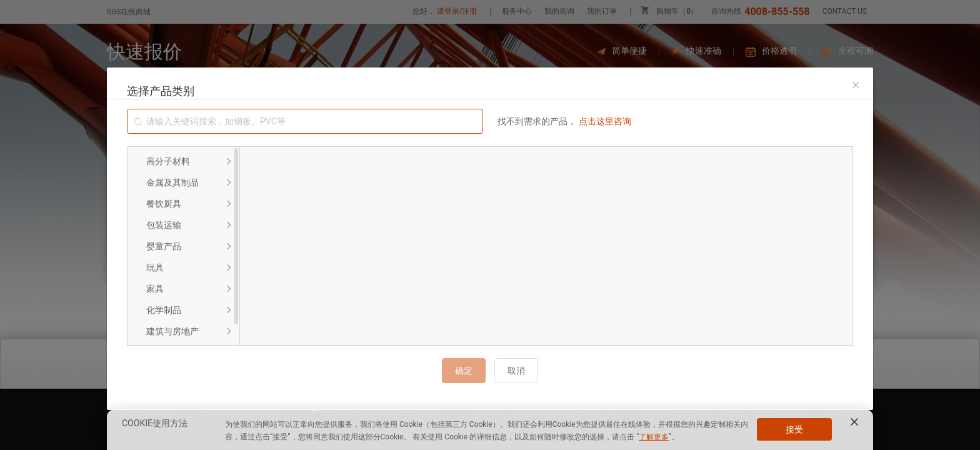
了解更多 (654, 437)
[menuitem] (183, 161)
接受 (794, 429)
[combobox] (305, 121)
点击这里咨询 (605, 121)
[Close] (856, 85)
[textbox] (305, 121)
